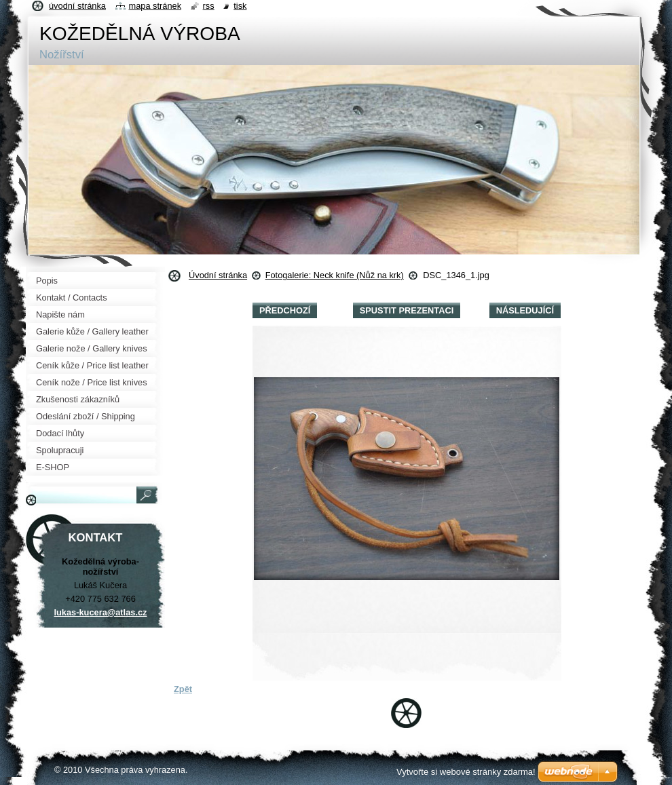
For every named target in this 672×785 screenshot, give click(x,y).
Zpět (183, 689)
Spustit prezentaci (407, 310)
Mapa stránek (155, 6)
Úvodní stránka (218, 275)
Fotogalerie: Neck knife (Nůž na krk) (335, 275)
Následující (525, 310)
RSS (209, 6)
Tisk (240, 6)
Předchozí (285, 310)
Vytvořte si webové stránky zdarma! (466, 772)
